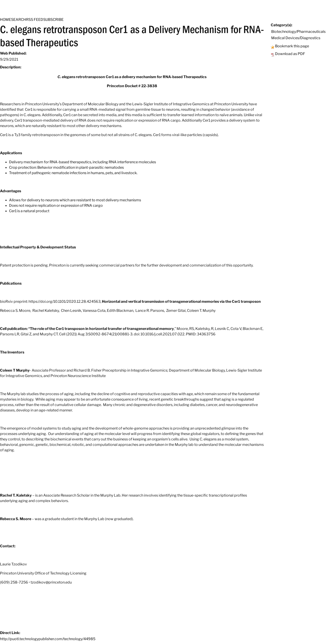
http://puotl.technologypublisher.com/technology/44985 (48, 639)
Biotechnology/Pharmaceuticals (298, 32)
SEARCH (19, 20)
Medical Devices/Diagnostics (296, 38)
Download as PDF (290, 54)
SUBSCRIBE (53, 20)
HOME (6, 20)
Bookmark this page (292, 46)
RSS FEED (35, 20)
